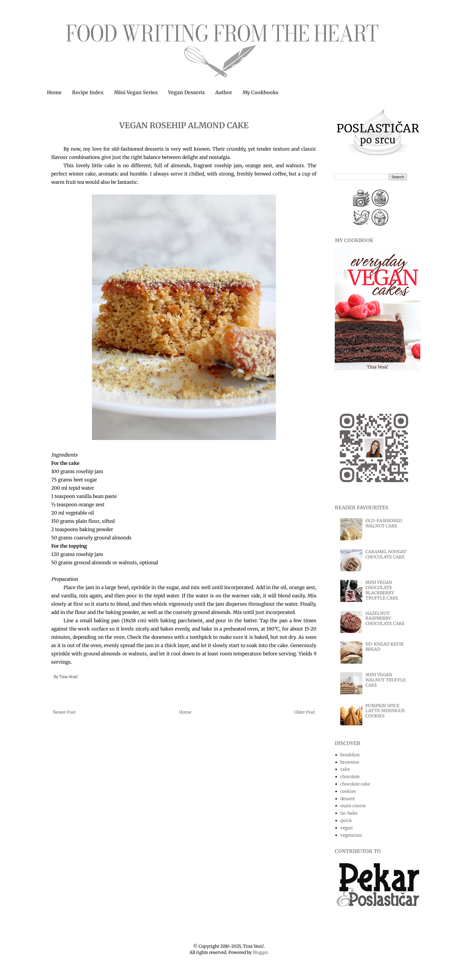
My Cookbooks (260, 92)
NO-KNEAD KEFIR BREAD (385, 647)
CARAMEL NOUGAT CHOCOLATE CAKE (386, 554)
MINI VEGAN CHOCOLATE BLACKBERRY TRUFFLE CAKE (382, 590)
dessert (347, 799)
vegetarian (351, 835)
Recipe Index (88, 92)
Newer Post (64, 712)
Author (224, 92)
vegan (346, 828)
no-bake (349, 813)
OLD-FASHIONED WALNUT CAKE (384, 523)
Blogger (260, 952)
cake (345, 769)
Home (54, 92)
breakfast (350, 755)
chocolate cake (355, 784)
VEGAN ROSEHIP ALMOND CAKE (184, 125)
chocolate (350, 777)
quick (346, 820)
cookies (348, 791)
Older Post (305, 712)
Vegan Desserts (186, 92)
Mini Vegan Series (136, 92)
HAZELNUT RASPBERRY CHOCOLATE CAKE (385, 619)
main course (353, 806)
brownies (350, 762)
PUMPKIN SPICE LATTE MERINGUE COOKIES (385, 711)
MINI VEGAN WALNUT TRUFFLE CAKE (386, 680)
